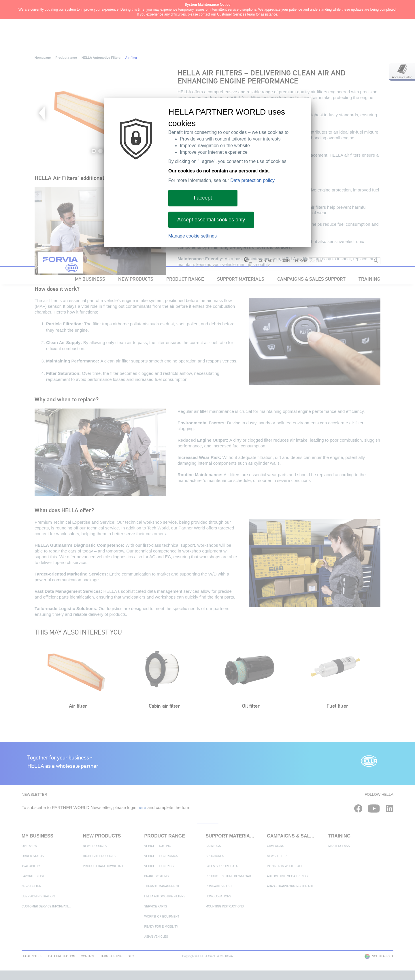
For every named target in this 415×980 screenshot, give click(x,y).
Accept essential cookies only (211, 220)
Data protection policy (252, 180)
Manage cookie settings (193, 236)
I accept (203, 198)
